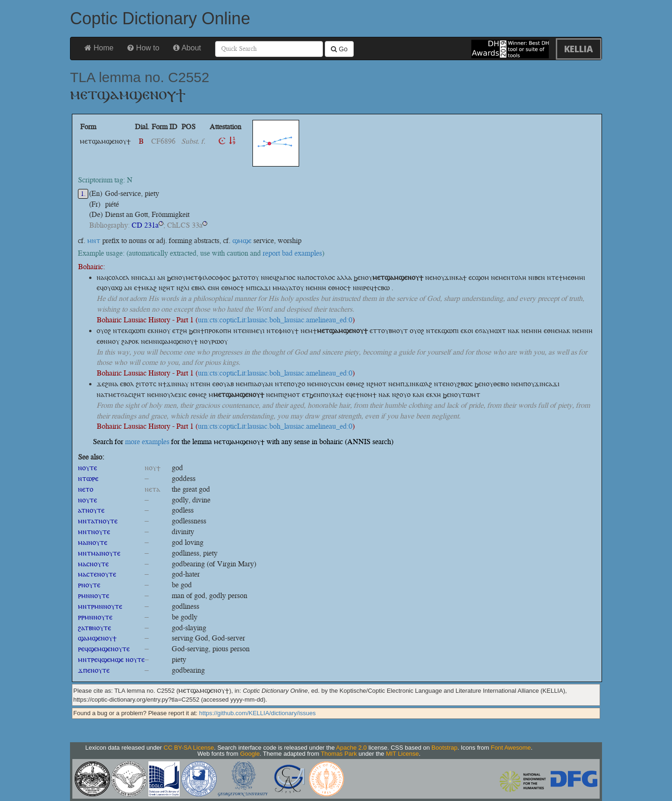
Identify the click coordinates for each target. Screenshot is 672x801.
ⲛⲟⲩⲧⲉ (87, 468)
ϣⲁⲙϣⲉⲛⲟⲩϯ (97, 638)
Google (250, 754)
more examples (147, 442)
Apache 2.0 (351, 748)
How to (143, 48)
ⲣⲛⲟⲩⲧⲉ (89, 585)
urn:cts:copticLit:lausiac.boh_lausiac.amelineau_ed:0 (275, 320)
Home (99, 48)
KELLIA (579, 49)
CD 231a (145, 225)
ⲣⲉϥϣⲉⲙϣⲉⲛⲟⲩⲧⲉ (104, 649)
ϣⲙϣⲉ (242, 240)
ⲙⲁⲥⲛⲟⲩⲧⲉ (93, 564)
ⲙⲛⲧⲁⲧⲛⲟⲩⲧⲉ (98, 521)
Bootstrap (445, 748)
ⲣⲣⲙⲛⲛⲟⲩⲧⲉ (95, 617)
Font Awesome (511, 748)
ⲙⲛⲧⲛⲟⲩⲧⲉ (94, 532)
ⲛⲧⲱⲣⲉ (88, 478)
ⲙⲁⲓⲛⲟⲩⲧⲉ (93, 542)
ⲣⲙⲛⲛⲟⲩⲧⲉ (94, 596)
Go (339, 49)
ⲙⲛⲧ (94, 240)
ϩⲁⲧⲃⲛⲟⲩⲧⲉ (94, 628)
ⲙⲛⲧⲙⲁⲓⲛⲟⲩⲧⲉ (99, 553)
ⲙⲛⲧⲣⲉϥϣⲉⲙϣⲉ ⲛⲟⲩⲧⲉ (111, 659)
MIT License (402, 754)
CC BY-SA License (189, 748)
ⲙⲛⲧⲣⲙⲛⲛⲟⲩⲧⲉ (100, 606)
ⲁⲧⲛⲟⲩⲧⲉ (91, 510)
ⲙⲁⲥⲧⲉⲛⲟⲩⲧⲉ (97, 574)
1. (83, 194)
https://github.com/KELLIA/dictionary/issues (258, 713)
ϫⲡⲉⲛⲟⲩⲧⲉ (94, 670)
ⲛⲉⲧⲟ (86, 489)
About (187, 48)
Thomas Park (339, 754)
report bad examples (292, 253)
